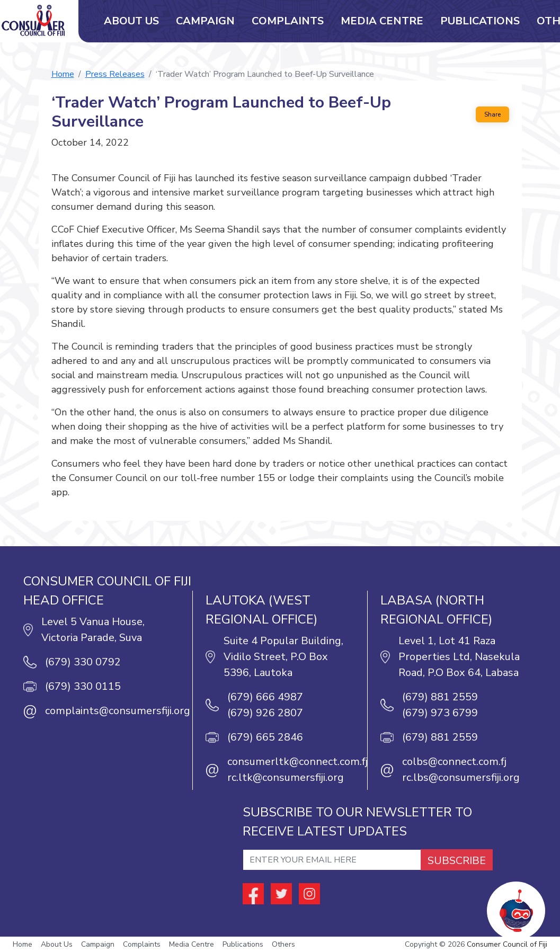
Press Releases (115, 74)
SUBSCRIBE (457, 861)
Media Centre (382, 21)
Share (492, 114)
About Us (131, 21)
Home (63, 74)
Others (283, 944)
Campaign (205, 21)
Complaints (288, 21)
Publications (480, 21)
